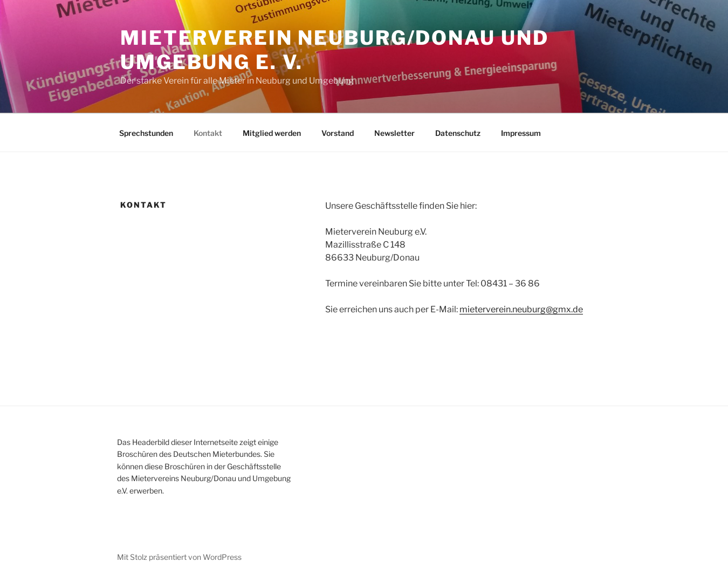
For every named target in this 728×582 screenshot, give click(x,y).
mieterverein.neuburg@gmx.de (521, 309)
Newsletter (394, 133)
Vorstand (338, 133)
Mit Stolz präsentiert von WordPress (179, 557)
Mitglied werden (272, 133)
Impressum (521, 133)
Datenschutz (458, 133)
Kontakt (208, 133)
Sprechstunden (146, 133)
